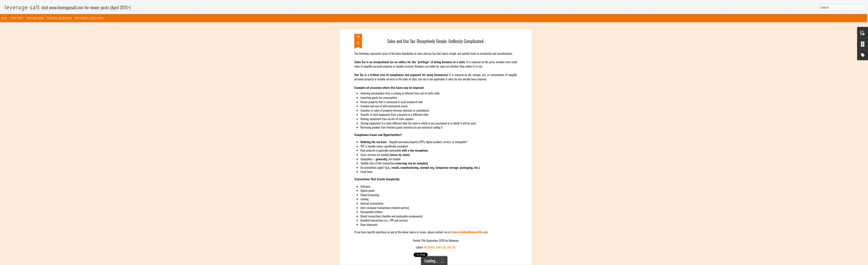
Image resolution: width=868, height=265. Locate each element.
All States (430, 150)
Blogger (456, 262)
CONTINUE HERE (35, 18)
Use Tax (451, 150)
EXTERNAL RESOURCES (59, 18)
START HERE (17, 18)
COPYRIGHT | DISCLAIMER (89, 18)
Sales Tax (441, 150)
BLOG (4, 18)
